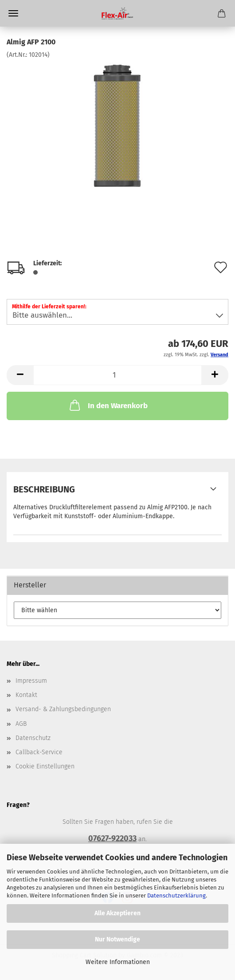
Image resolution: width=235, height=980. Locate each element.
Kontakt (26, 695)
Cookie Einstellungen (45, 766)
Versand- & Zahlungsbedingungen (63, 709)
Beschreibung (44, 489)
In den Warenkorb (108, 405)
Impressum (31, 681)
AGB (21, 724)
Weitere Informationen (118, 962)
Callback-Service (39, 752)
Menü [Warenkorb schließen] (13, 13)
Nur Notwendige (117, 939)
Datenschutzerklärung (176, 895)
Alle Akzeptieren (117, 913)
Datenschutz (33, 738)
